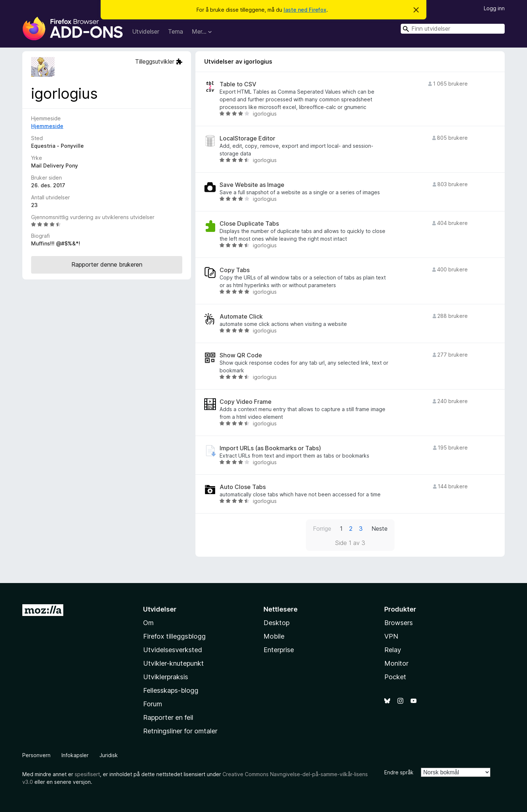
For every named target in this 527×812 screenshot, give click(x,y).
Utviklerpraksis (166, 677)
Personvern (36, 755)
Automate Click (241, 317)
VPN (391, 636)
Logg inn (494, 8)
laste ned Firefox (305, 10)
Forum (153, 704)
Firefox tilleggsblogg (174, 636)
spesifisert (87, 774)
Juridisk (109, 755)
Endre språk (399, 772)
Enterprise (279, 650)
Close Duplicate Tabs (249, 224)
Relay (393, 650)
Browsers (399, 623)
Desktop (276, 623)
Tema (175, 31)
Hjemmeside (47, 126)
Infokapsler (75, 755)
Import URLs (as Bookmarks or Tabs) (270, 448)
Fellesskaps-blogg (171, 690)
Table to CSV (238, 84)
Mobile (274, 636)
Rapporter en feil (168, 717)
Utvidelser (146, 31)
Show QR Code (241, 355)
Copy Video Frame (246, 402)
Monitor (396, 663)
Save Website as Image (252, 185)
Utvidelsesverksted (173, 650)
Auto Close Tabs (243, 487)
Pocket (395, 677)
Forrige (322, 529)
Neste (380, 529)
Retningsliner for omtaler (180, 731)
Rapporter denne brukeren (107, 264)
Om (148, 623)
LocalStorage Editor (247, 138)
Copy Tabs (235, 270)
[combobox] (453, 29)
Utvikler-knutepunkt (173, 663)
